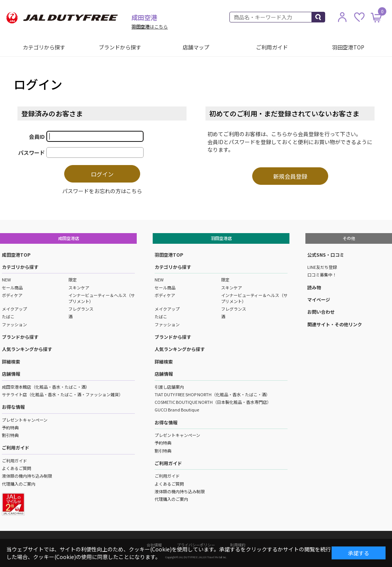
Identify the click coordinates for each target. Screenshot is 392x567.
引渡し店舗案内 (169, 387)
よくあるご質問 (17, 468)
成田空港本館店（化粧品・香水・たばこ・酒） (46, 387)
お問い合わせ (321, 312)
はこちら (150, 26)
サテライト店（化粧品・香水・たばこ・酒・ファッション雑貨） (62, 394)
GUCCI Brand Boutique (177, 410)
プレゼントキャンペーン (25, 420)
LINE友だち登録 (322, 267)
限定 (73, 280)
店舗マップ (196, 47)
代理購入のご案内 (19, 484)
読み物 (314, 287)
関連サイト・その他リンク (335, 324)
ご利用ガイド (272, 47)
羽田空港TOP (348, 47)
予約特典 (10, 427)
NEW (6, 280)
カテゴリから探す (44, 47)
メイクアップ (14, 309)
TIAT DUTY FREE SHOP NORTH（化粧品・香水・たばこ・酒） (212, 394)
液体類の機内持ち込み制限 (27, 476)
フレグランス (81, 309)
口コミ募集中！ (322, 275)
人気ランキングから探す (27, 349)
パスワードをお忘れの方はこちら (102, 191)
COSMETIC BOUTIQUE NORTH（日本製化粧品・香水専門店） (213, 402)
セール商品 (12, 287)
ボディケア (12, 295)
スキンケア (79, 287)
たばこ (8, 316)
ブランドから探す (120, 47)
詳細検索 (11, 361)
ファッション (14, 324)
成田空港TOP (16, 255)
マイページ (319, 299)
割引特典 (10, 435)
